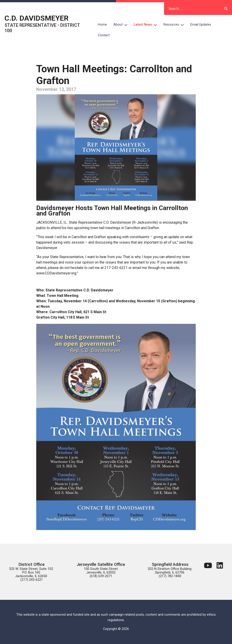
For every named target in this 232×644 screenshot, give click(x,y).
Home (102, 25)
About (122, 25)
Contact (104, 35)
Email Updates (201, 25)
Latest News (147, 25)
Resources (175, 25)
